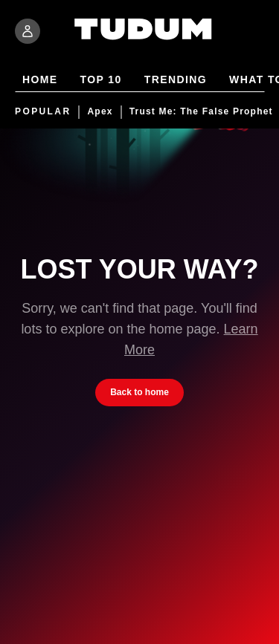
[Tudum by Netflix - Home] (143, 39)
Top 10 (101, 81)
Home (40, 81)
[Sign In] (28, 31)
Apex (100, 112)
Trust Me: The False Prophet (201, 112)
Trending (176, 81)
